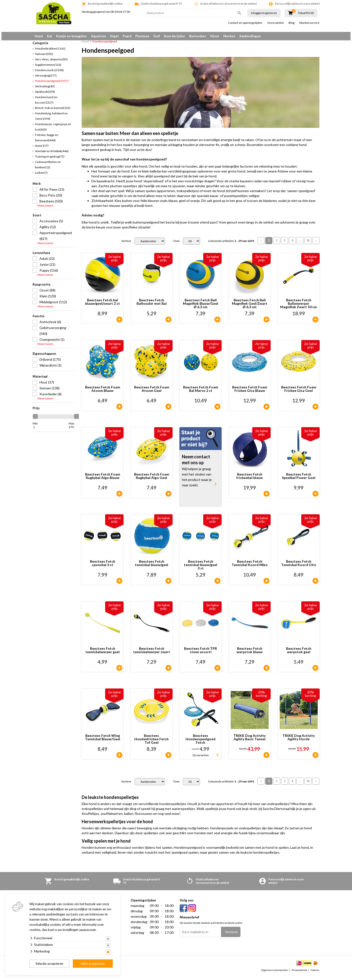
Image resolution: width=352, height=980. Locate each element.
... (300, 245)
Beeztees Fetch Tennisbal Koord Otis (299, 567)
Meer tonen (45, 209)
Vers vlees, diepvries (51, 63)
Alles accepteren (93, 964)
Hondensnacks (49, 74)
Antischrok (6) (50, 325)
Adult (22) (47, 262)
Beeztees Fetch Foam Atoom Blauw (103, 393)
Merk (37, 187)
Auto (42, 149)
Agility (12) (48, 231)
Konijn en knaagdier (72, 36)
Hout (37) (47, 386)
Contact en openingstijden (245, 23)
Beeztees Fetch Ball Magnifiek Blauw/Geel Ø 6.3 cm (201, 307)
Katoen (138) (50, 392)
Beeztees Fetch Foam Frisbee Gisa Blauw (250, 393)
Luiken (41, 176)
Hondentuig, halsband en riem (51, 120)
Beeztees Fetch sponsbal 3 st (103, 567)
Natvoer (44, 58)
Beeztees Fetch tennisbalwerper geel (102, 654)
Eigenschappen (44, 357)
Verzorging (46, 79)
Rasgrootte (42, 288)
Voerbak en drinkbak (52, 155)
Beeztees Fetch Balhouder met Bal (152, 306)
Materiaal (40, 380)
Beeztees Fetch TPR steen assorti (201, 654)
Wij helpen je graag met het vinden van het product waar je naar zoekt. (197, 481)
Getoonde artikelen (231, 245)
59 (308, 245)
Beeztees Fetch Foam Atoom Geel (152, 393)
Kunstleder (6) (50, 398)
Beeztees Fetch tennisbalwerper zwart (152, 654)
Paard (127, 36)
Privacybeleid (299, 974)
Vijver (215, 36)
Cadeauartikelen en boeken (48, 168)
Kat (50, 36)
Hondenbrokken (50, 52)
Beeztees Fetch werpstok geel (299, 654)
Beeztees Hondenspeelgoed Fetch (201, 743)
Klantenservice (309, 23)
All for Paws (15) (52, 193)
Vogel (114, 36)
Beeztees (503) (51, 205)
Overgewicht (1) (52, 343)
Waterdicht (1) (50, 369)
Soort (37, 219)
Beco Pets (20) (51, 199)
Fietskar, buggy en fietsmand (47, 141)
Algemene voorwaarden (275, 974)
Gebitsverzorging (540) (53, 334)
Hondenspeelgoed (52, 85)
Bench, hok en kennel (53, 112)
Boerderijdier (175, 36)
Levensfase (41, 256)
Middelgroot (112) (53, 306)
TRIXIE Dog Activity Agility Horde (299, 741)
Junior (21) (47, 268)
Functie (38, 320)
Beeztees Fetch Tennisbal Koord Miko (250, 567)
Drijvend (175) (50, 363)
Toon (176, 245)
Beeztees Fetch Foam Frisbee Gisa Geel (299, 393)
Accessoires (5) (51, 225)
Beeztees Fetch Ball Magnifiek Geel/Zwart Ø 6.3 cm (250, 307)
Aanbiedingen (250, 36)
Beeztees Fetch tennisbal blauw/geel (151, 567)
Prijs (36, 412)
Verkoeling (45, 90)
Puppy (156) (49, 274)
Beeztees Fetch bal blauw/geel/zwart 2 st (102, 306)
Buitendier (198, 36)
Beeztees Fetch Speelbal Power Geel (299, 480)
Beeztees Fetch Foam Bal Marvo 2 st (201, 393)
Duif (157, 36)
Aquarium (98, 36)
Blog (291, 23)
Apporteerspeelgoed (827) (56, 239)
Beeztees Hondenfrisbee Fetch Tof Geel (151, 743)
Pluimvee (142, 36)
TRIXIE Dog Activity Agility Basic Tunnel (250, 741)
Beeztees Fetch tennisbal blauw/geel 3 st (201, 569)
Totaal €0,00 (306, 13)
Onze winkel (275, 23)
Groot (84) (47, 294)
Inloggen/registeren (264, 13)
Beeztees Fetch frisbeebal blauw (250, 480)
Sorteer (126, 245)
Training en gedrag (50, 160)
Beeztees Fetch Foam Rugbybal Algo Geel (152, 480)
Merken (229, 36)
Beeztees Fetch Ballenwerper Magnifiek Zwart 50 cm (299, 307)
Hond (39, 36)
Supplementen (48, 68)
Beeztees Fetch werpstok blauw (250, 654)
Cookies (315, 974)
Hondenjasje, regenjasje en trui (53, 130)
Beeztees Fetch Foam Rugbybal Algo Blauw (103, 480)
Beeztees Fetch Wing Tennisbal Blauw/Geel (103, 741)
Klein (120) (48, 300)
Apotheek (45, 95)
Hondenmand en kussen (46, 103)
